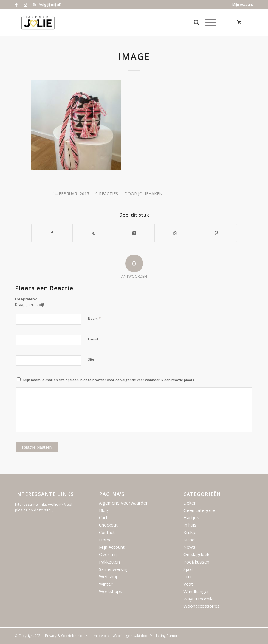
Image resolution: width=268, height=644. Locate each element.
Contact (107, 532)
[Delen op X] (93, 233)
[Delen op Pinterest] (216, 233)
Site (91, 359)
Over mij (108, 554)
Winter (106, 584)
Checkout (108, 525)
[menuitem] (241, 4)
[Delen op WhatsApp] (175, 233)
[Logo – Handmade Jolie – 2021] (38, 22)
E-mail (95, 339)
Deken (190, 503)
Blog (104, 510)
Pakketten (109, 562)
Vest (188, 584)
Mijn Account (243, 4)
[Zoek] (194, 22)
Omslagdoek (196, 554)
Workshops (111, 591)
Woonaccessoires (202, 606)
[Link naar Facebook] (17, 4)
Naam (94, 318)
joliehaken (150, 194)
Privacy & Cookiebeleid (64, 636)
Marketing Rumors (164, 636)
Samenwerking (114, 569)
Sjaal (188, 569)
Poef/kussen (196, 562)
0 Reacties (107, 194)
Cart (103, 517)
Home (105, 540)
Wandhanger (196, 591)
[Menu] (208, 22)
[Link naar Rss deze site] (35, 4)
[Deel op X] (134, 233)
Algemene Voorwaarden (124, 503)
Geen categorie (199, 510)
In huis (190, 525)
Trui (187, 576)
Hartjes (191, 517)
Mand (189, 540)
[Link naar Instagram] (25, 4)
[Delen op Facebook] (52, 233)
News (189, 547)
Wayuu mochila (198, 599)
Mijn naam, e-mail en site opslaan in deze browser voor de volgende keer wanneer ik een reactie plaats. (109, 380)
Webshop (109, 576)
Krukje (190, 532)
